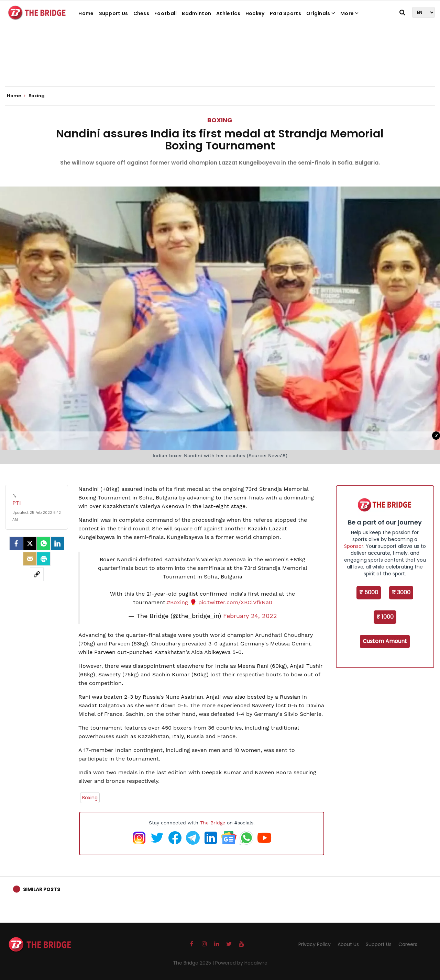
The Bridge (213, 823)
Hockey (255, 13)
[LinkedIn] (57, 543)
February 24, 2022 (250, 616)
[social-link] (37, 574)
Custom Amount (385, 641)
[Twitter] (30, 543)
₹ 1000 (385, 617)
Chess (141, 13)
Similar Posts (42, 889)
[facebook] (16, 543)
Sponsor (354, 546)
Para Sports (285, 13)
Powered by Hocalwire (241, 963)
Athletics (228, 13)
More (350, 13)
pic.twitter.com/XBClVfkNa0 (235, 602)
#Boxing (177, 602)
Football (166, 13)
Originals (321, 13)
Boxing (220, 120)
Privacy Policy (315, 944)
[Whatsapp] (44, 543)
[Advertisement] (220, 65)
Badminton (196, 13)
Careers (408, 944)
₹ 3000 (401, 592)
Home (86, 13)
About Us (348, 944)
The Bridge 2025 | (194, 963)
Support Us (114, 13)
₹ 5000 (369, 592)
